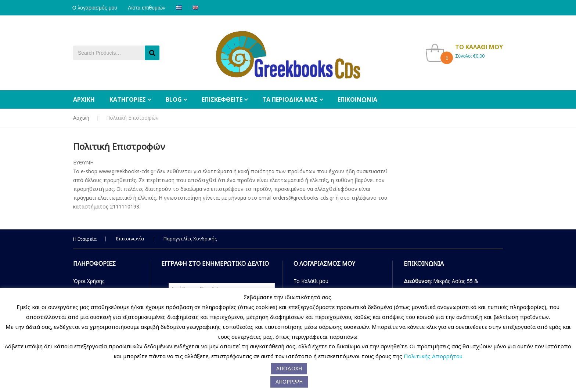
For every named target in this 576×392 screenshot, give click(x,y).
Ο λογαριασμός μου (96, 8)
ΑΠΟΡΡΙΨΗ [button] (289, 382)
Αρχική (81, 118)
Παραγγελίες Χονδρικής (190, 239)
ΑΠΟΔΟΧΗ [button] (289, 368)
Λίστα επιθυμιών (149, 8)
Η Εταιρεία (85, 239)
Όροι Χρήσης (89, 281)
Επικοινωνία (130, 239)
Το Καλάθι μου (311, 281)
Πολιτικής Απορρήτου (433, 356)
